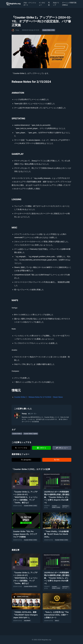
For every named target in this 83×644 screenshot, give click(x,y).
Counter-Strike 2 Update (31, 434)
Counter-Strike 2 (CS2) (49, 30)
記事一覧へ (33, 414)
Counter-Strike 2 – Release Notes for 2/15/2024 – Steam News (39, 397)
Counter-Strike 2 (17, 434)
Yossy (24, 414)
